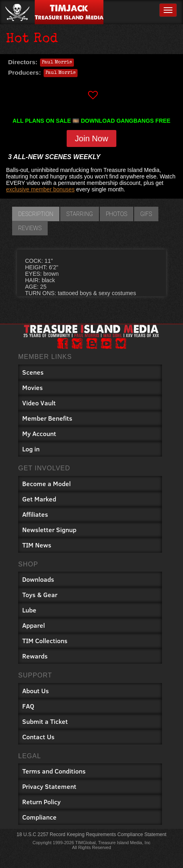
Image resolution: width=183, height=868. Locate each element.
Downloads (38, 579)
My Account (39, 433)
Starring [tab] (80, 214)
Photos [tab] (117, 214)
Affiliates (35, 514)
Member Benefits (47, 418)
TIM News (37, 545)
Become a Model (46, 483)
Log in (31, 449)
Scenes (33, 372)
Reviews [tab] (30, 228)
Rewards (35, 656)
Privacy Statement (49, 786)
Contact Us (38, 737)
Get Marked (39, 499)
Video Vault (39, 403)
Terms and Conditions (54, 771)
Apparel (34, 625)
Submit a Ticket (45, 721)
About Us (36, 691)
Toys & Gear (40, 594)
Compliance (39, 817)
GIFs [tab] (146, 214)
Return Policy (41, 802)
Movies (33, 387)
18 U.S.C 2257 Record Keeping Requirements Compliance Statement (91, 834)
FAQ (28, 706)
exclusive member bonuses (40, 189)
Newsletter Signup (49, 529)
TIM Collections (45, 641)
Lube (29, 610)
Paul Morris (57, 63)
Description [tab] (36, 214)
